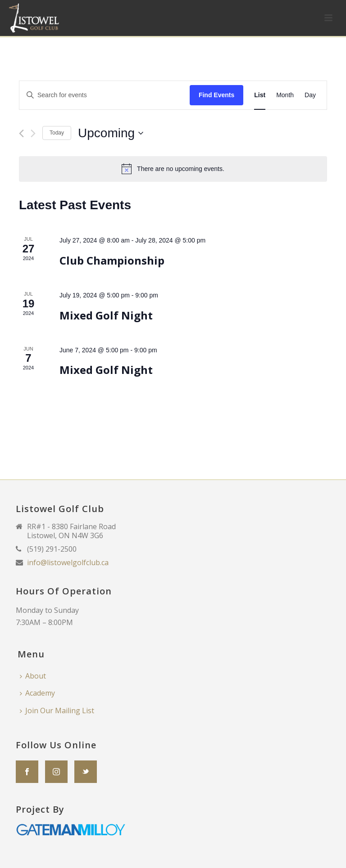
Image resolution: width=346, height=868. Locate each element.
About (33, 676)
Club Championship (112, 260)
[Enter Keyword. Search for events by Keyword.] (105, 95)
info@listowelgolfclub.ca (68, 562)
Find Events (216, 95)
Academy (37, 693)
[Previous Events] (21, 133)
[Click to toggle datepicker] (111, 133)
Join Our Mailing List (57, 711)
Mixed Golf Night (106, 315)
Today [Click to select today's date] (57, 133)
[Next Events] (33, 133)
